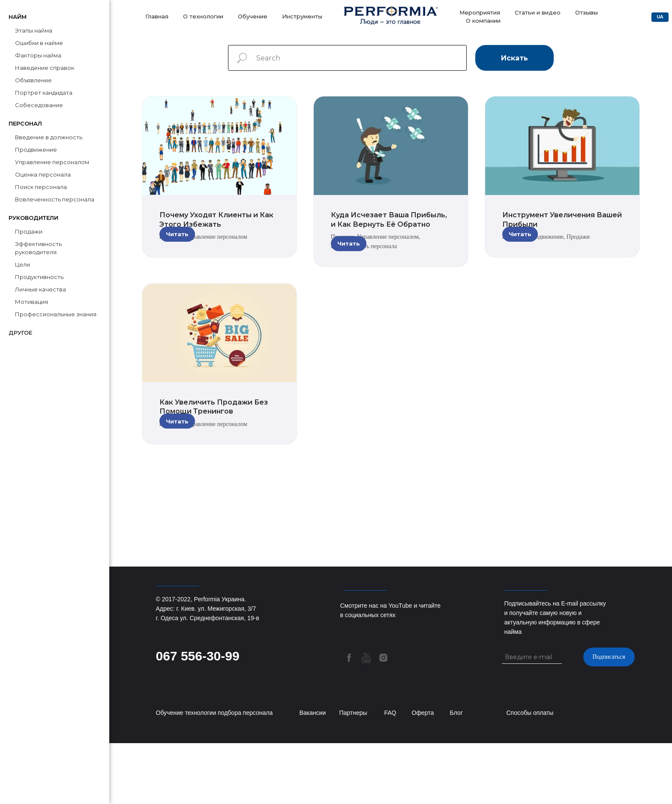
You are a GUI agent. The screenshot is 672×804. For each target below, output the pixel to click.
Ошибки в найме (39, 43)
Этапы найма (34, 30)
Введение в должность (49, 137)
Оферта (423, 774)
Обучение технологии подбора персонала (214, 774)
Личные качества (40, 289)
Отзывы (586, 12)
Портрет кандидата (44, 93)
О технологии (203, 16)
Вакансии (313, 774)
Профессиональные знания (56, 314)
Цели (22, 264)
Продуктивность (39, 277)
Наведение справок (45, 68)
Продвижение (36, 150)
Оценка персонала (43, 174)
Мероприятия (480, 12)
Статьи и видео (538, 12)
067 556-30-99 (198, 717)
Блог (456, 774)
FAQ (390, 774)
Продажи (29, 231)
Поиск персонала (41, 187)
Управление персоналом (52, 162)
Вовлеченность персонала (55, 199)
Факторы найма (38, 55)
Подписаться (609, 718)
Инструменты (302, 16)
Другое (20, 333)
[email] (535, 718)
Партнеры (353, 774)
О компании (483, 21)
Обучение (253, 16)
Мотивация (31, 302)
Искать (514, 58)
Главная (157, 16)
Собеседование (39, 105)
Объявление (33, 80)
